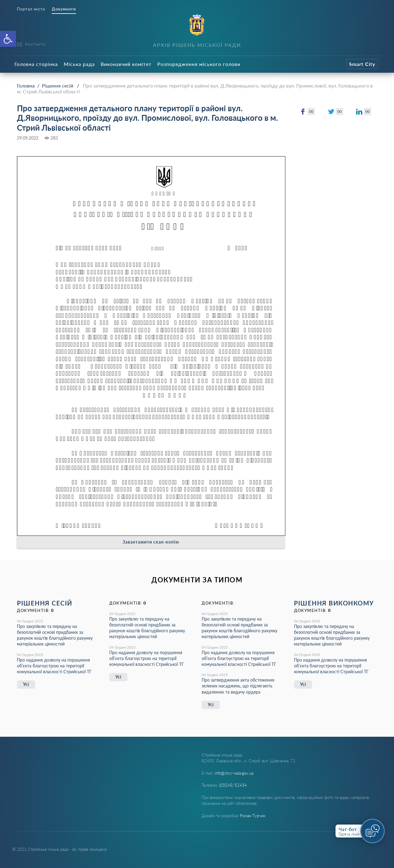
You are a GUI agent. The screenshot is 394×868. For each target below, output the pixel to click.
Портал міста (31, 9)
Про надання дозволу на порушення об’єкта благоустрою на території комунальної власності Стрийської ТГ (54, 666)
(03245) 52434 (233, 785)
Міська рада (79, 64)
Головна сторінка (36, 64)
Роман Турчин (253, 816)
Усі (26, 684)
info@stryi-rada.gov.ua (234, 773)
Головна (26, 86)
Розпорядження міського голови (199, 64)
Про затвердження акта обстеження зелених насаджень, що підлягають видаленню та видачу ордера (238, 686)
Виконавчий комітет (126, 64)
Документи (64, 9)
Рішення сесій (58, 86)
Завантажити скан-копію (151, 542)
